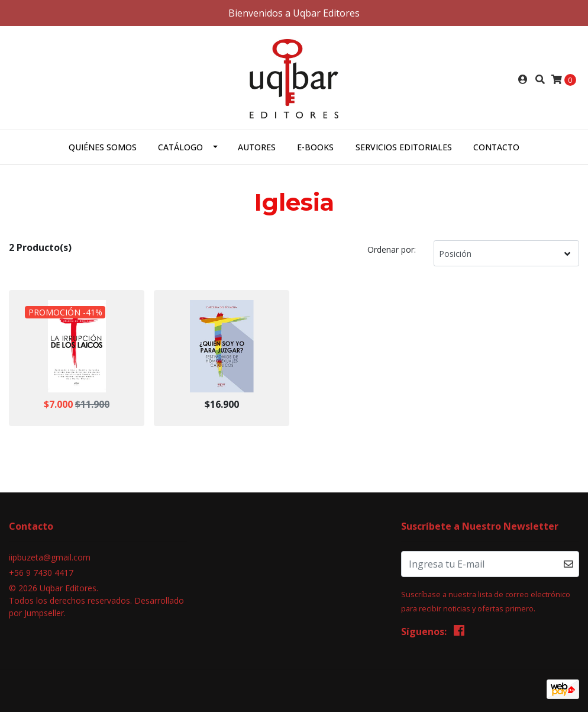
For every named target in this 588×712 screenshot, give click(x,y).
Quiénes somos (103, 147)
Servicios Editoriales (404, 147)
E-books (315, 147)
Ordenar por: (392, 249)
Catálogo (180, 147)
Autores (257, 147)
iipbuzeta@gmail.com (50, 557)
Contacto (496, 147)
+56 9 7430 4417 (41, 573)
